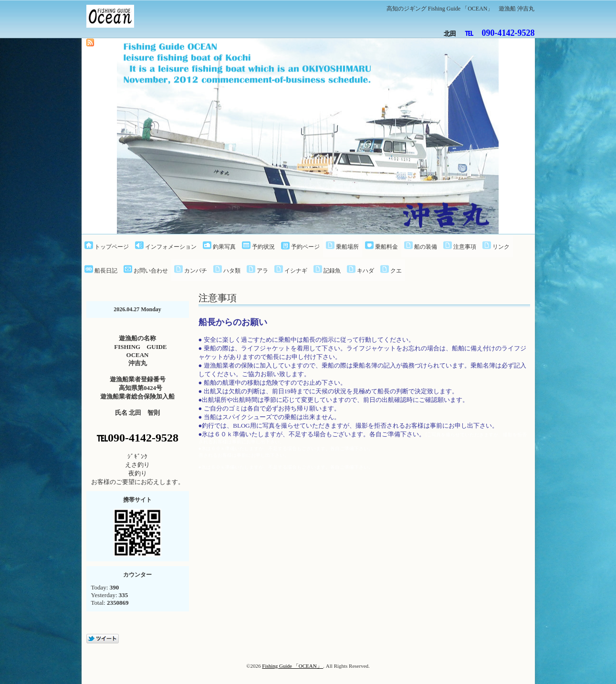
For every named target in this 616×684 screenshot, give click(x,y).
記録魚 (332, 271)
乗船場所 (347, 247)
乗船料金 (386, 247)
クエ (396, 271)
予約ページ (305, 247)
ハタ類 (232, 271)
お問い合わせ (151, 271)
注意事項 (465, 247)
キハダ (365, 271)
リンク (501, 247)
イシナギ (296, 271)
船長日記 (106, 271)
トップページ (112, 247)
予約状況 (263, 247)
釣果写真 (224, 247)
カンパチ (196, 271)
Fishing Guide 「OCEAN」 (292, 666)
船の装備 (426, 247)
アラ (262, 271)
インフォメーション (171, 247)
